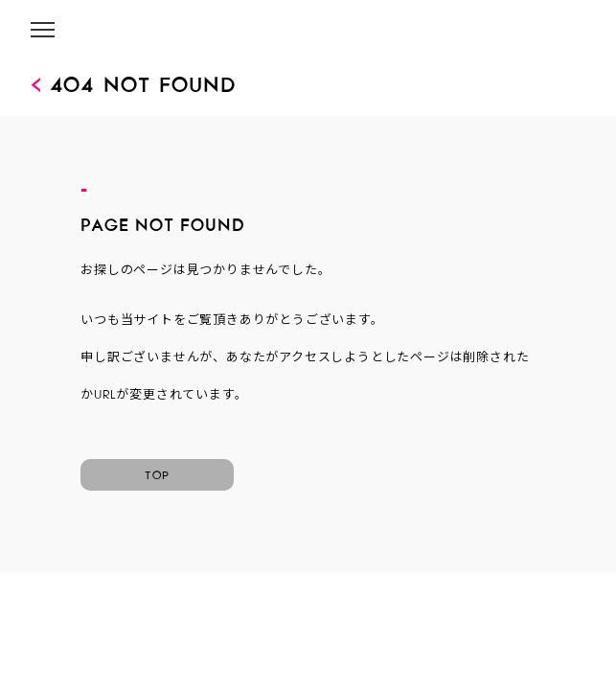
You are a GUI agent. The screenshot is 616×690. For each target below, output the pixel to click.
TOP (157, 472)
